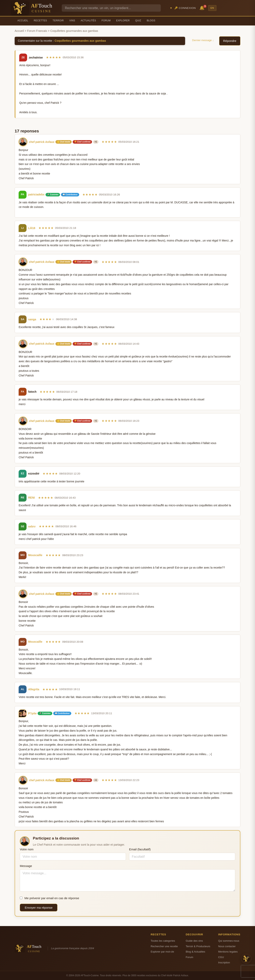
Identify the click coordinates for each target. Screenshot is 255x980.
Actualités (88, 21)
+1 (96, 142)
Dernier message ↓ (203, 40)
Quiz (138, 21)
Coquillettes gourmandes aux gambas (80, 41)
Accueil (23, 21)
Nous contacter (227, 946)
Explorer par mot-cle (162, 952)
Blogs (151, 21)
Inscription (224, 963)
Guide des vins (194, 941)
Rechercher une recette (164, 946)
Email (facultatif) (140, 849)
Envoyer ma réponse (39, 908)
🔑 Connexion (185, 8)
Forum (106, 21)
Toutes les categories (163, 941)
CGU (221, 957)
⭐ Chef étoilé (64, 142)
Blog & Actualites (195, 952)
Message (26, 866)
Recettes (40, 21)
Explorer (123, 21)
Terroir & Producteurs (198, 946)
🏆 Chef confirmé (82, 142)
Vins (72, 21)
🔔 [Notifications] (203, 8)
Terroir (58, 21)
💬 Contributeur (70, 195)
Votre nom (27, 849)
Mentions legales (228, 952)
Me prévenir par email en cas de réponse (49, 898)
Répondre (230, 41)
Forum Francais (37, 31)
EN (212, 8)
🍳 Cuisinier (53, 195)
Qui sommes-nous (229, 941)
